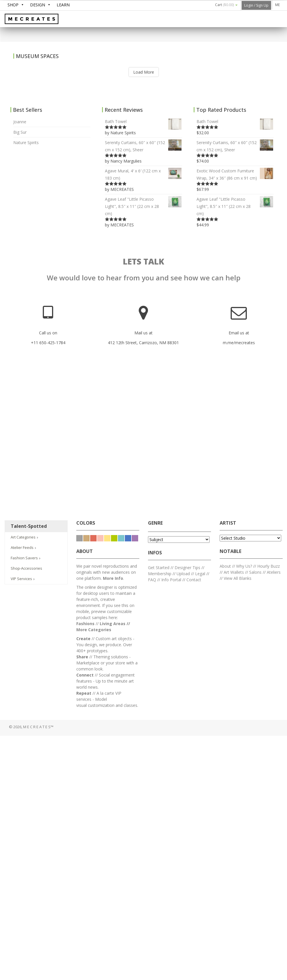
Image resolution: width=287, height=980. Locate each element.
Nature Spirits (26, 142)
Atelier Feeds (24, 547)
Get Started (159, 568)
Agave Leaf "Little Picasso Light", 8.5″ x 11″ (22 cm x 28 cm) (143, 206)
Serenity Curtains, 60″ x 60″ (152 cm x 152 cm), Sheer (143, 146)
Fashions (85, 624)
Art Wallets (234, 572)
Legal (200, 574)
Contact (194, 580)
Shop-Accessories (26, 568)
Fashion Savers (26, 558)
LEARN (63, 5)
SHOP (13, 5)
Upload (183, 574)
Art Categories (25, 537)
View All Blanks (238, 578)
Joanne (20, 122)
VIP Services (23, 579)
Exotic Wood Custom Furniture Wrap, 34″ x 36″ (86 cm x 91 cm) (235, 174)
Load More (144, 72)
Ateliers (274, 572)
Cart (226, 5)
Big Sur (20, 132)
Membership (160, 574)
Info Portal (171, 580)
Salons (255, 572)
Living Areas (113, 624)
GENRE (155, 523)
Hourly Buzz (269, 566)
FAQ (152, 580)
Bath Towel (143, 121)
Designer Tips (187, 568)
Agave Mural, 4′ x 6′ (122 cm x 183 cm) (143, 174)
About (225, 566)
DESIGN (38, 5)
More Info (113, 578)
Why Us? (244, 566)
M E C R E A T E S (48, 19)
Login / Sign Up (256, 5)
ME (277, 5)
